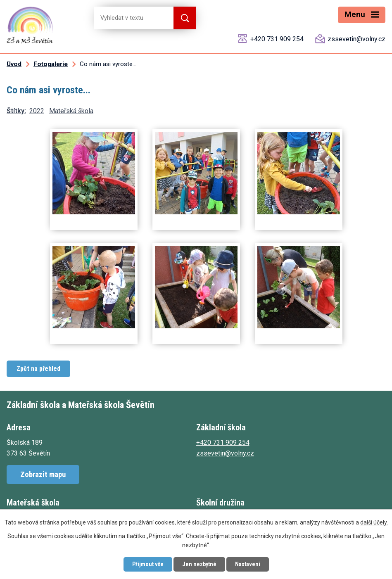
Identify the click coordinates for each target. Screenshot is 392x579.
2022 (37, 111)
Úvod (14, 64)
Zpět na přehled (38, 369)
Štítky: (16, 111)
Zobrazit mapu (43, 474)
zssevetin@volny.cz (356, 39)
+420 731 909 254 (277, 39)
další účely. (374, 522)
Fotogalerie (51, 64)
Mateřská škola (71, 111)
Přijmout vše (148, 564)
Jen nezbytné (199, 564)
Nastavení (248, 564)
